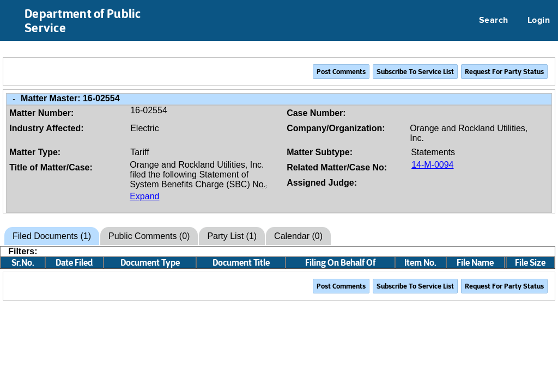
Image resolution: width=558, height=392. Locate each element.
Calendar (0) (298, 236)
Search (494, 21)
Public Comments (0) (149, 236)
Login (539, 21)
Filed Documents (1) (52, 236)
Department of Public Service (83, 21)
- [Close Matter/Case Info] (14, 99)
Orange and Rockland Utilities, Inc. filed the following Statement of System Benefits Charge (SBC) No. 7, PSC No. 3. (198, 175)
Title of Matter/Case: (51, 167)
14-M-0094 (432, 165)
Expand (144, 196)
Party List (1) (232, 236)
